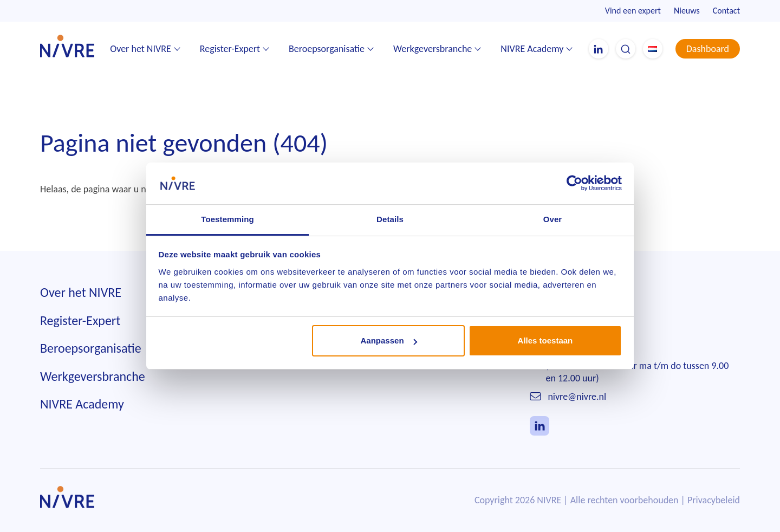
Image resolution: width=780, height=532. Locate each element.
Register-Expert (230, 49)
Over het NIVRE (141, 49)
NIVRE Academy (532, 49)
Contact (726, 11)
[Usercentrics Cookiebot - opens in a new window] (574, 183)
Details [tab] (390, 219)
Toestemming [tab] (227, 219)
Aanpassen (389, 340)
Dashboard (708, 49)
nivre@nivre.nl (577, 397)
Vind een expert (633, 11)
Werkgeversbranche (433, 49)
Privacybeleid (714, 500)
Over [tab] (553, 219)
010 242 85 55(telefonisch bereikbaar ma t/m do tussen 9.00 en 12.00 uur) (638, 366)
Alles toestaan (545, 340)
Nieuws (687, 11)
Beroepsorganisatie (327, 49)
